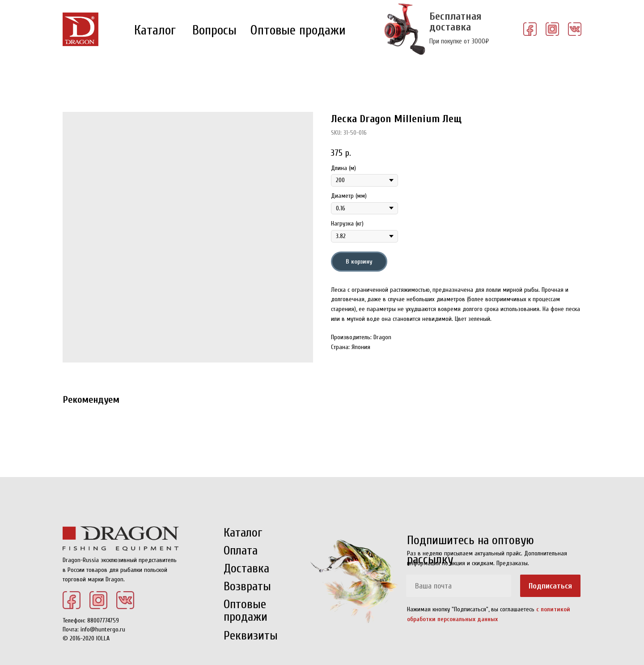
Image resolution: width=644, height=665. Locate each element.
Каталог (155, 30)
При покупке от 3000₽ (459, 41)
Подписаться (550, 586)
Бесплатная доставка (455, 22)
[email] (459, 586)
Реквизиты (251, 635)
